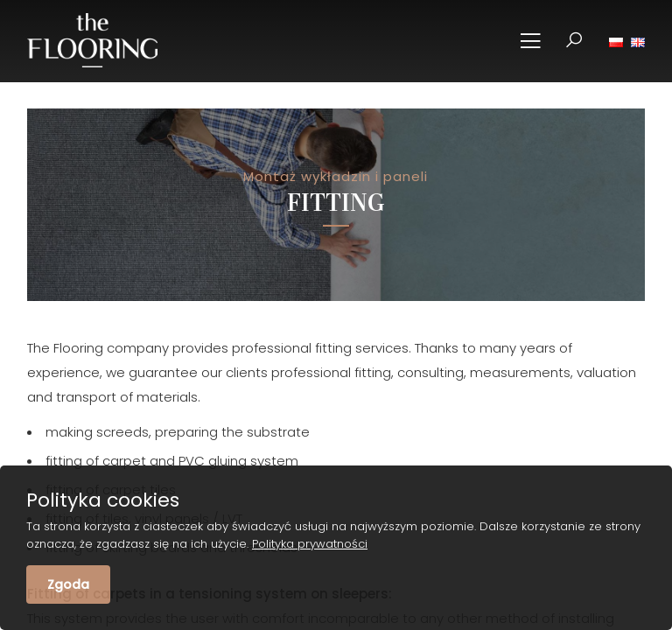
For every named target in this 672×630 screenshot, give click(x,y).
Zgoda (68, 584)
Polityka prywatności (310, 544)
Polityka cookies (103, 500)
